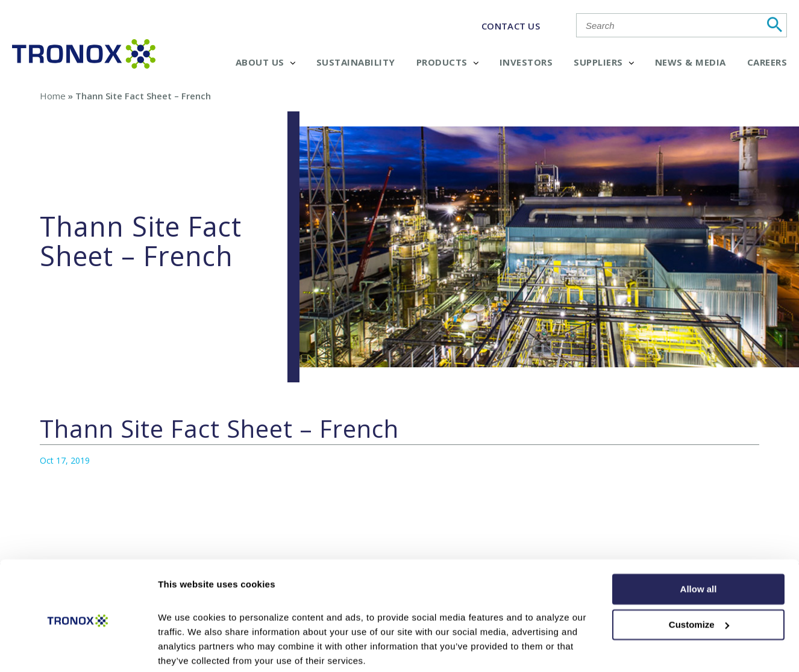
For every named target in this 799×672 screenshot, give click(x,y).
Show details (186, 648)
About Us (265, 62)
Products (447, 62)
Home (53, 96)
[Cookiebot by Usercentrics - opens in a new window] (78, 649)
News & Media (691, 62)
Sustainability (356, 62)
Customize (699, 578)
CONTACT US (511, 26)
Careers (767, 62)
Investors (526, 62)
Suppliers (604, 62)
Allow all (699, 543)
